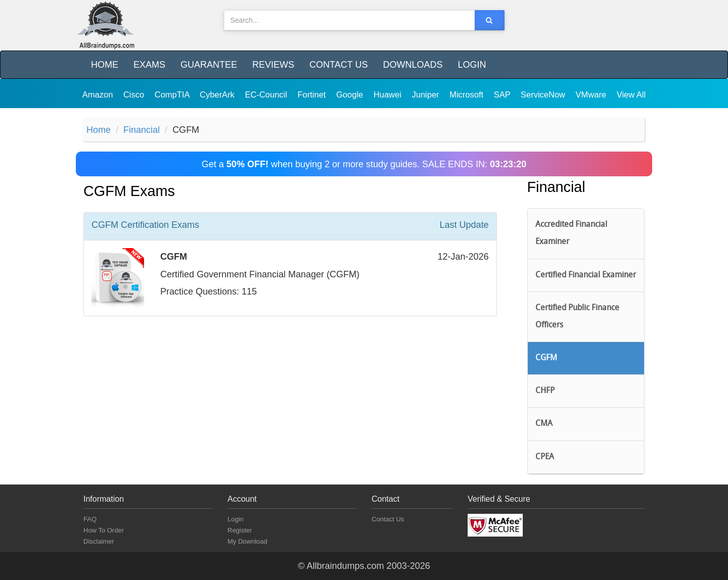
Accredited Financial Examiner (571, 233)
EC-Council (267, 94)
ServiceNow (544, 94)
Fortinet (313, 94)
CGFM (546, 358)
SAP (503, 94)
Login (472, 65)
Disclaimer (99, 541)
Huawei (389, 94)
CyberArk (218, 94)
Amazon (99, 94)
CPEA (545, 457)
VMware (592, 94)
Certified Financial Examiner (586, 275)
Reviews (273, 65)
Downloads (413, 65)
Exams (149, 65)
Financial (142, 130)
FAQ (90, 519)
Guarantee (209, 65)
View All (631, 94)
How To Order (104, 530)
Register (240, 530)
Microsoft (468, 94)
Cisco (135, 94)
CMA (544, 424)
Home (105, 65)
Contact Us (338, 65)
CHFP (545, 391)
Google (351, 94)
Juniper (426, 94)
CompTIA (173, 94)
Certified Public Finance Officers (577, 317)
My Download (247, 541)
